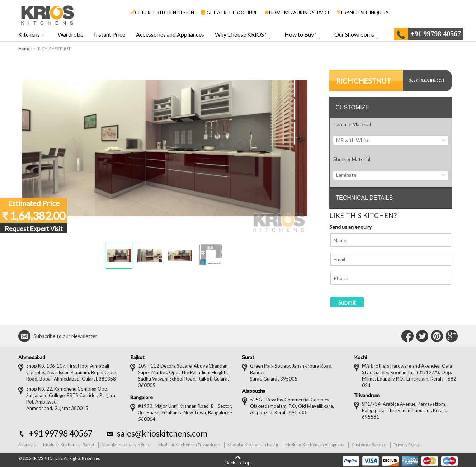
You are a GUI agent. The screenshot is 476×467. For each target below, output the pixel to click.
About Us (27, 445)
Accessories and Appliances (170, 34)
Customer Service (369, 445)
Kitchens (29, 34)
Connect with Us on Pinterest (437, 336)
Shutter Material (352, 159)
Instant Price (110, 34)
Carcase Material (352, 124)
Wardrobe (70, 34)
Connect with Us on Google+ (452, 336)
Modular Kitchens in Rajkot (69, 445)
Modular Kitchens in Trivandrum (189, 445)
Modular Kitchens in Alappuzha (315, 445)
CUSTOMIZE (352, 107)
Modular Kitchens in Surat (126, 445)
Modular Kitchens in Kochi (253, 445)
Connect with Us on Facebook (407, 336)
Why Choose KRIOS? (241, 34)
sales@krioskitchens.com (162, 433)
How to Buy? (300, 34)
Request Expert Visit (34, 228)
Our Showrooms (354, 34)
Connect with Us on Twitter (422, 336)
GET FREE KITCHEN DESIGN (162, 13)
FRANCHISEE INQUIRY (363, 13)
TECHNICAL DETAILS (364, 198)
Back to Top (238, 463)
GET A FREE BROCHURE (229, 13)
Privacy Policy (407, 445)
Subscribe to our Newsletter (65, 336)
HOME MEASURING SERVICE (297, 13)
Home (24, 49)
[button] (119, 255)
